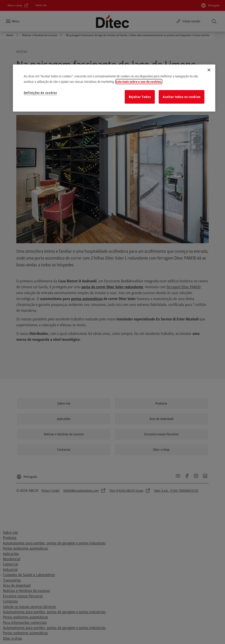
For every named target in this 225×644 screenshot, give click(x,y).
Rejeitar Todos (140, 97)
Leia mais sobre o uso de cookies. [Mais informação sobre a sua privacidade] (139, 82)
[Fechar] (209, 70)
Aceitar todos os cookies (182, 97)
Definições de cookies (40, 93)
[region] (114, 88)
